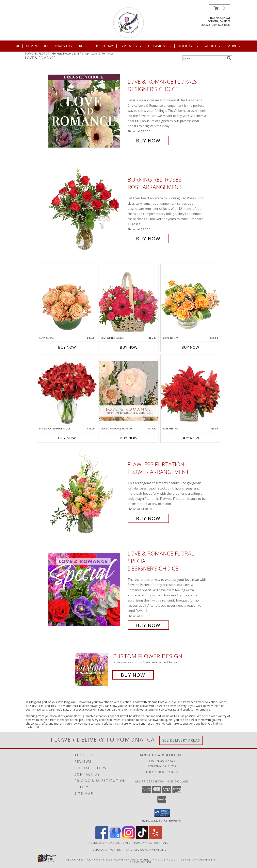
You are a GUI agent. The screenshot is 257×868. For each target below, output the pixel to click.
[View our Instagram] (129, 838)
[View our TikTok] (142, 838)
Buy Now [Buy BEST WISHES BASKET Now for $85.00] (129, 347)
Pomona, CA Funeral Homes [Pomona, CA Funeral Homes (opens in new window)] (110, 843)
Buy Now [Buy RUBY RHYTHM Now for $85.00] (190, 438)
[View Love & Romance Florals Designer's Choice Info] (87, 111)
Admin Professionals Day (49, 46)
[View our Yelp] (155, 838)
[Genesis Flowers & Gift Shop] (129, 22)
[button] (220, 8)
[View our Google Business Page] (115, 838)
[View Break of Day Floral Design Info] (190, 300)
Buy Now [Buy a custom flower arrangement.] (133, 675)
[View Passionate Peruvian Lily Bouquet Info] (67, 391)
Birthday (104, 46)
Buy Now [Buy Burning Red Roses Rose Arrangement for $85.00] (148, 239)
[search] (229, 58)
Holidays (188, 46)
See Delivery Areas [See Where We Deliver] (181, 740)
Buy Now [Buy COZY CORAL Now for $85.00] (67, 347)
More (235, 46)
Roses (84, 46)
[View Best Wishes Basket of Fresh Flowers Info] (129, 300)
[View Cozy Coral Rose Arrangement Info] (67, 300)
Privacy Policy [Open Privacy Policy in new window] (165, 859)
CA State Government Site (146, 849)
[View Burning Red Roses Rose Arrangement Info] (87, 209)
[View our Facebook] (102, 838)
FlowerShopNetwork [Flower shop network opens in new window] (131, 859)
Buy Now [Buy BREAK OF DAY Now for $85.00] (190, 347)
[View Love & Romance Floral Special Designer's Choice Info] (87, 589)
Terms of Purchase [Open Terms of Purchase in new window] (197, 859)
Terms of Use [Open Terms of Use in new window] (141, 862)
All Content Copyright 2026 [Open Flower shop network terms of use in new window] (89, 859)
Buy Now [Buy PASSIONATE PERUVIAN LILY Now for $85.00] (67, 438)
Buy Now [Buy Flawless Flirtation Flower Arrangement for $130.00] (148, 518)
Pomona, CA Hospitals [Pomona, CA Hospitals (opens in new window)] (151, 843)
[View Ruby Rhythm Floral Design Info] (190, 391)
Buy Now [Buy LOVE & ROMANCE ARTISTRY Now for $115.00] (129, 438)
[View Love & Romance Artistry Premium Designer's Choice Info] (129, 391)
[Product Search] (204, 58)
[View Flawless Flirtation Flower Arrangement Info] (87, 491)
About (213, 46)
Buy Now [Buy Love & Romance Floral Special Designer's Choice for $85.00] (148, 625)
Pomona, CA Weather (107, 849)
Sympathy (131, 46)
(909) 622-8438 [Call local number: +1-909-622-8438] (221, 25)
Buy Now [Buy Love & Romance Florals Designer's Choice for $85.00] (148, 141)
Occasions (160, 46)
